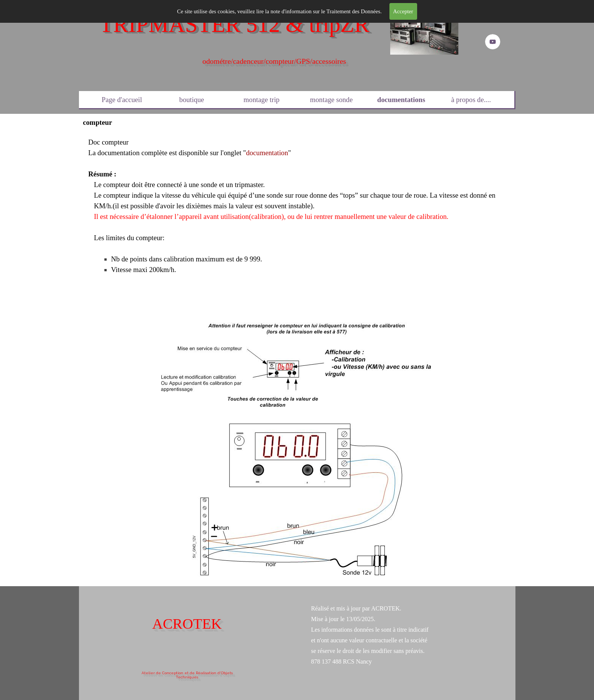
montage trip (262, 100)
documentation (267, 153)
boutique (191, 100)
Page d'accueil (122, 100)
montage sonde (331, 100)
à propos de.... (471, 100)
